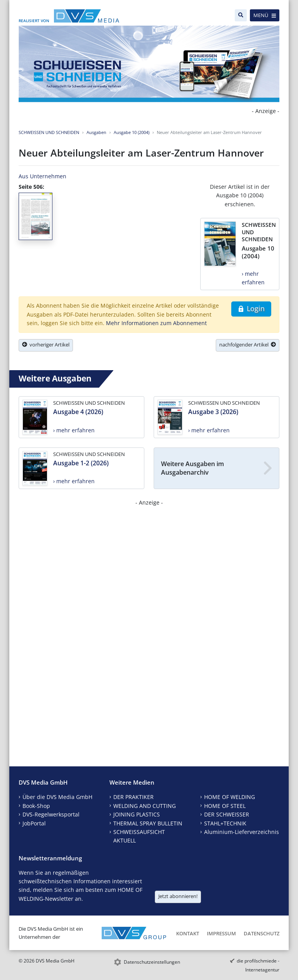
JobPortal (34, 823)
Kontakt (188, 933)
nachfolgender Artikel (248, 345)
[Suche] (241, 15)
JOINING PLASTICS (137, 814)
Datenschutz (262, 933)
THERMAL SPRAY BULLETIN (148, 823)
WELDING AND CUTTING (145, 806)
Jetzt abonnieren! (178, 896)
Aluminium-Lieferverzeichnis (242, 832)
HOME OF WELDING (230, 797)
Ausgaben (96, 132)
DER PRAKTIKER (133, 797)
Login (251, 308)
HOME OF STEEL (225, 806)
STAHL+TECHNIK (225, 823)
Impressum (221, 933)
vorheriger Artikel (46, 345)
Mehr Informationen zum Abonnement (156, 323)
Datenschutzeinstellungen (152, 962)
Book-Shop (36, 806)
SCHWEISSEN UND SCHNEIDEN (49, 132)
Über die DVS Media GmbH (57, 797)
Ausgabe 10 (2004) (132, 132)
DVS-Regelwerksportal (51, 814)
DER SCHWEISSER (227, 814)
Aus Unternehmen (42, 176)
